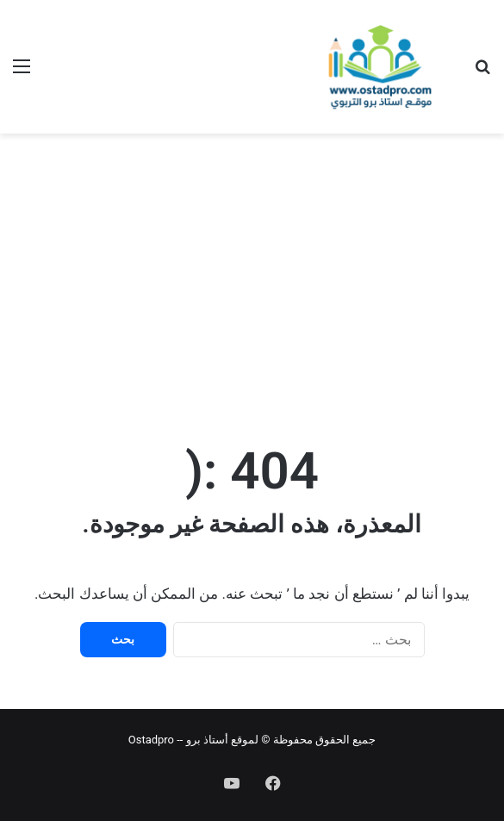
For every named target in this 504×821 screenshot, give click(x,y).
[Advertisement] (252, 271)
